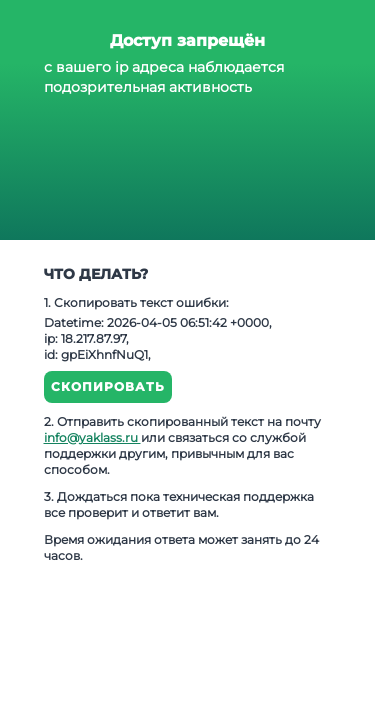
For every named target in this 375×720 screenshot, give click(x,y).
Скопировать (108, 386)
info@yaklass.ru (92, 437)
